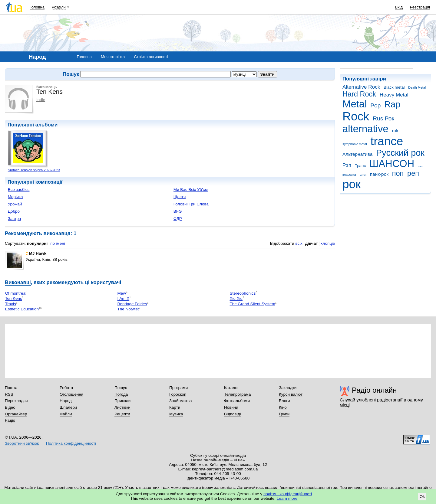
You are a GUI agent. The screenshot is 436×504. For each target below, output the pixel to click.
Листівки (122, 407)
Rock (356, 116)
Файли (66, 414)
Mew (122, 293)
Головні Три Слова (191, 204)
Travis (11, 304)
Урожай (15, 204)
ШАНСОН (392, 164)
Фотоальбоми (237, 401)
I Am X (124, 299)
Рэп (347, 165)
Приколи (122, 401)
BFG (178, 211)
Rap (392, 104)
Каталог (231, 388)
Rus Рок (383, 118)
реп (413, 173)
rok (395, 131)
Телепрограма (238, 394)
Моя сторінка (113, 57)
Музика (176, 414)
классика (349, 175)
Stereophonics (243, 293)
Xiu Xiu (236, 299)
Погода (121, 394)
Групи (284, 414)
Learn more (287, 498)
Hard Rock (359, 94)
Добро (14, 211)
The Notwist (128, 309)
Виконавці (18, 282)
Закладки (288, 388)
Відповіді (233, 414)
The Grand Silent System (252, 304)
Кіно (283, 407)
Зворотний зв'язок (22, 443)
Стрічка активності (151, 57)
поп (398, 173)
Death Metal (417, 87)
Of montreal (16, 293)
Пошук (121, 388)
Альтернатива (357, 154)
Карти (175, 407)
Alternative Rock (361, 87)
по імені (58, 243)
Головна (37, 7)
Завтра (15, 219)
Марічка (15, 197)
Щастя (180, 197)
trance (387, 141)
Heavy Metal (394, 95)
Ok (422, 497)
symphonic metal (355, 144)
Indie (41, 100)
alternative (365, 129)
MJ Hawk (36, 253)
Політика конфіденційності (71, 443)
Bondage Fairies (132, 304)
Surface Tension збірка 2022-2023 (34, 170)
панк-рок (379, 174)
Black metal (394, 87)
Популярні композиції (35, 182)
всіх (299, 243)
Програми (178, 388)
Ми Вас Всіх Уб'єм (191, 190)
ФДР (178, 219)
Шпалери (68, 407)
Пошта (11, 388)
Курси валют (291, 394)
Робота (66, 388)
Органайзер (16, 414)
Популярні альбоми (33, 125)
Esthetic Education (22, 309)
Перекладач (16, 401)
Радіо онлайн (374, 390)
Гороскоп (178, 394)
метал (363, 175)
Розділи (59, 7)
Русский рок (400, 153)
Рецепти (122, 414)
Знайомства (181, 401)
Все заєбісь (19, 190)
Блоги (284, 401)
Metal (355, 104)
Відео (10, 407)
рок (352, 184)
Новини (231, 407)
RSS (9, 394)
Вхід (399, 7)
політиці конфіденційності (288, 494)
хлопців (328, 243)
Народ (66, 401)
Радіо (10, 420)
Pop (375, 105)
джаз (421, 166)
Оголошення (71, 394)
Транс (360, 166)
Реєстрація (420, 7)
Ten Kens (14, 299)
